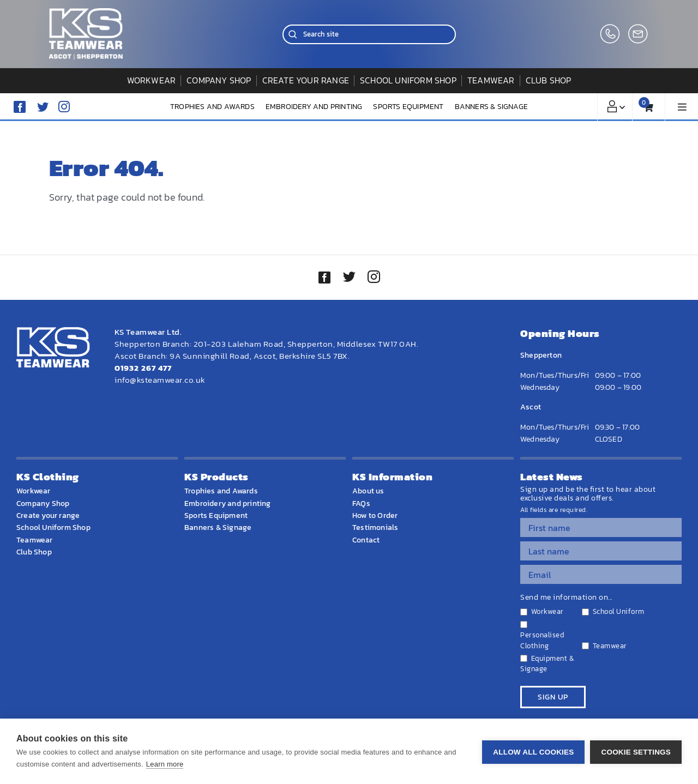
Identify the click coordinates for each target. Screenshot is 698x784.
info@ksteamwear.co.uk (160, 380)
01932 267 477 (143, 368)
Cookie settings (636, 752)
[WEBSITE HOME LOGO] (86, 13)
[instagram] (64, 107)
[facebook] (20, 107)
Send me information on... (566, 598)
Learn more (165, 764)
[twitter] (349, 278)
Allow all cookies (533, 752)
